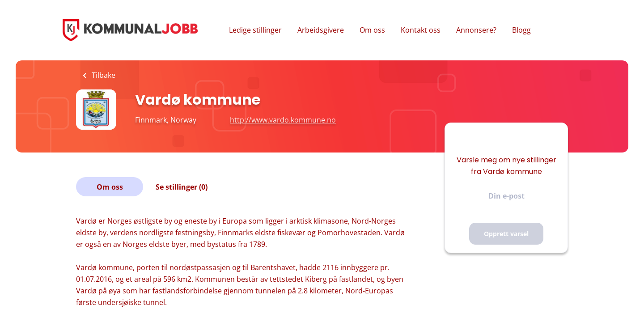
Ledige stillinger (255, 30)
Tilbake (103, 75)
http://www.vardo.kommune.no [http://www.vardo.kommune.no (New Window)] (283, 120)
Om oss (372, 30)
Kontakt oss (421, 30)
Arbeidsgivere (321, 30)
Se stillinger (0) (182, 187)
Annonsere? (476, 30)
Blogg (521, 30)
